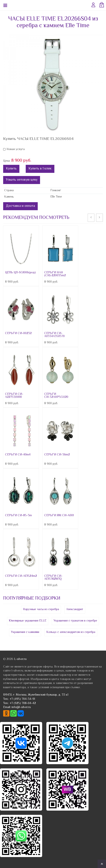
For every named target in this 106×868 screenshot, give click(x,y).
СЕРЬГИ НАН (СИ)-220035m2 (55, 274)
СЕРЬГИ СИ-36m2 (57, 455)
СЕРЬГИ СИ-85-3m (18, 516)
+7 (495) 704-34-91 (22, 699)
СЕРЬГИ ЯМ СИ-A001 (59, 516)
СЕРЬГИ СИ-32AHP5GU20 (56, 396)
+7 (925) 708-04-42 (23, 703)
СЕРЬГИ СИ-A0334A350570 (54, 335)
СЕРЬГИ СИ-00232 (18, 333)
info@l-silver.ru (21, 707)
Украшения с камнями (25, 632)
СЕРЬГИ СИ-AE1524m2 (21, 576)
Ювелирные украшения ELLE (28, 621)
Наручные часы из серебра (41, 609)
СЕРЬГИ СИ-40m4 (18, 455)
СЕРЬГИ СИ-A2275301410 (14, 396)
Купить (11, 169)
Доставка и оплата (20, 206)
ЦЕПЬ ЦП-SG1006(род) (20, 273)
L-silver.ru (20, 659)
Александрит (75, 609)
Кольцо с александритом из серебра (71, 632)
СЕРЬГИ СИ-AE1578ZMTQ (53, 578)
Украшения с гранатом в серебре (75, 621)
